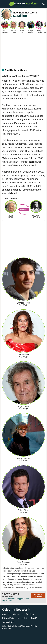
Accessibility (23, 618)
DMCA (34, 618)
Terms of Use (8, 622)
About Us (6, 614)
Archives (30, 614)
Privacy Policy (8, 618)
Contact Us (18, 614)
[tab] (23, 71)
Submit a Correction (38, 596)
